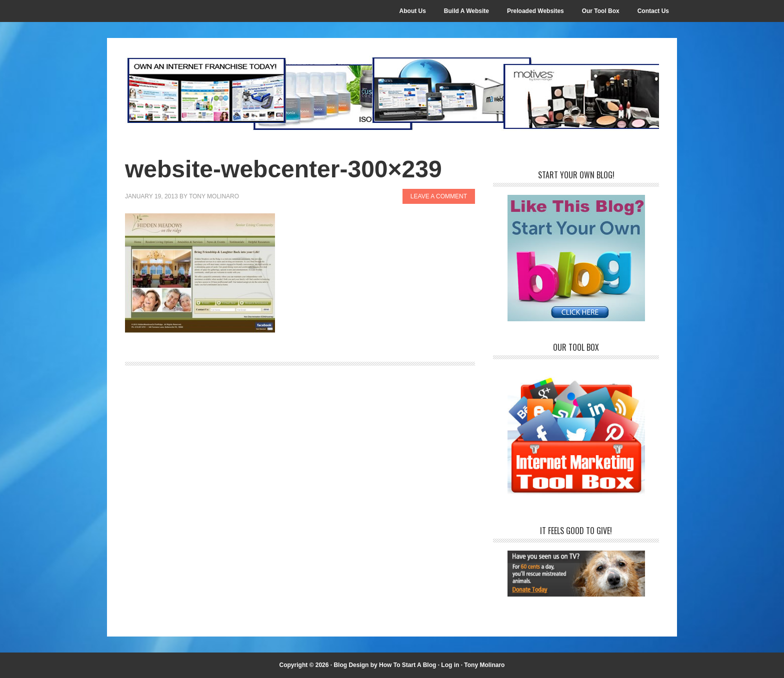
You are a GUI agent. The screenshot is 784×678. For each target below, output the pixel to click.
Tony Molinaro (484, 665)
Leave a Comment (439, 196)
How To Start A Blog (407, 665)
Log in (450, 665)
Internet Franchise (392, 93)
